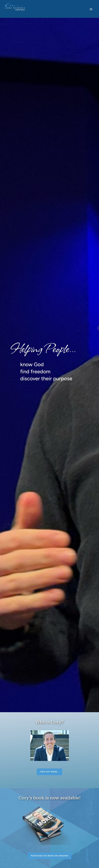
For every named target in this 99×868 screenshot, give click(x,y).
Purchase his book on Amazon (50, 856)
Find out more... (49, 772)
